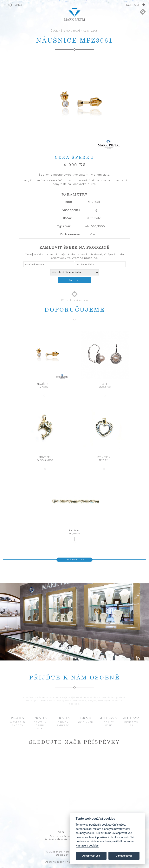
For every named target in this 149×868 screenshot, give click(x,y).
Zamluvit (75, 280)
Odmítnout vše (124, 856)
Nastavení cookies (87, 846)
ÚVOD (55, 31)
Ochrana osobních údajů (61, 862)
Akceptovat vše (91, 856)
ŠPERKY (66, 31)
